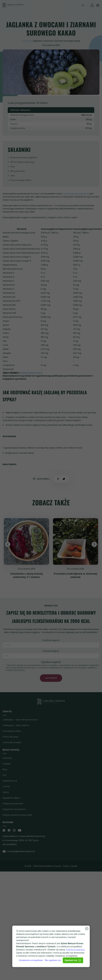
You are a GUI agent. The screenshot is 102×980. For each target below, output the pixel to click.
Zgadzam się (73, 960)
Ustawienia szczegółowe (31, 960)
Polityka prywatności (75, 950)
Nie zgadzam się (53, 960)
